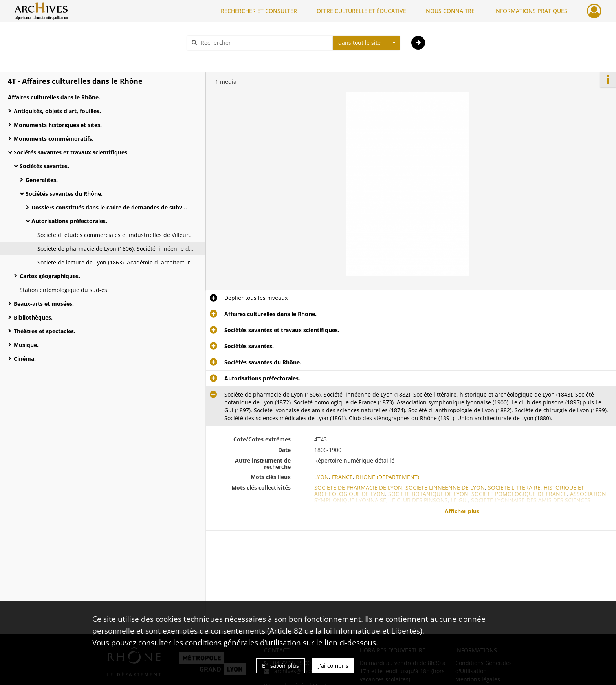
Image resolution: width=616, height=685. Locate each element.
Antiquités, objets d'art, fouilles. (57, 111)
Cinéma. (25, 359)
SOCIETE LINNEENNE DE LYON (445, 488)
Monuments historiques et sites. (58, 125)
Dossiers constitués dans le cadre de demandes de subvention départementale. (110, 207)
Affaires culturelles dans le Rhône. (54, 97)
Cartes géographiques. (50, 276)
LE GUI (459, 500)
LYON (322, 477)
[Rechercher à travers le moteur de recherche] (264, 43)
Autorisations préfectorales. (69, 221)
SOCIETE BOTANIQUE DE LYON (428, 494)
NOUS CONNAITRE (450, 11)
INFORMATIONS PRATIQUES (531, 11)
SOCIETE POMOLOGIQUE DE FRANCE (519, 494)
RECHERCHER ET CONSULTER (259, 11)
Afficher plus (462, 511)
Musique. (26, 345)
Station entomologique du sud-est (64, 290)
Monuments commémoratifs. (54, 139)
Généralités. (42, 180)
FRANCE (342, 477)
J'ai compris (333, 666)
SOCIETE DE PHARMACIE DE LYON (358, 488)
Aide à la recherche (218, 56)
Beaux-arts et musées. (44, 304)
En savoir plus (280, 666)
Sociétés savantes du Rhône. (64, 194)
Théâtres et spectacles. (45, 331)
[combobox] (366, 43)
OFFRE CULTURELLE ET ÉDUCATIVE (361, 11)
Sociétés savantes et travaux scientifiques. (71, 152)
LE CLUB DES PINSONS (419, 500)
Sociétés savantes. (44, 166)
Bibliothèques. (33, 317)
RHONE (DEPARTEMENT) (388, 477)
